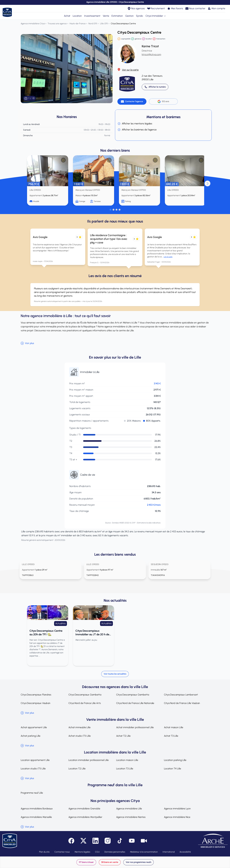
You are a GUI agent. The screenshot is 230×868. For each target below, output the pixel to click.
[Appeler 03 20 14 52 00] (155, 87)
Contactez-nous (62, 852)
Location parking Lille (175, 760)
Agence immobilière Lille (129, 809)
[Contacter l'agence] (132, 101)
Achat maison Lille (174, 727)
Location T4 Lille (172, 769)
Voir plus (27, 343)
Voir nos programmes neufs (138, 862)
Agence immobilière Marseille (36, 817)
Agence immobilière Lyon (177, 809)
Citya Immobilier (156, 16)
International (169, 852)
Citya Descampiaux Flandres (36, 695)
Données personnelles (115, 852)
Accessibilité (185, 852)
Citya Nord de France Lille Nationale (135, 703)
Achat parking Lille (31, 736)
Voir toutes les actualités (115, 674)
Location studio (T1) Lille (33, 769)
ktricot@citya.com (151, 54)
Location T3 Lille (125, 769)
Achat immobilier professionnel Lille (135, 727)
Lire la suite (168, 257)
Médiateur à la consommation (144, 852)
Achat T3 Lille (171, 736)
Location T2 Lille (77, 769)
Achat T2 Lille (123, 736)
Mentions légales (82, 852)
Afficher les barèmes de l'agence (137, 130)
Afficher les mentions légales (135, 124)
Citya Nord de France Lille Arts (85, 703)
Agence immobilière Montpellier (85, 817)
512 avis (163, 101)
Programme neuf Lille (32, 793)
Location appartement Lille (35, 760)
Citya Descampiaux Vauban (36, 703)
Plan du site (44, 852)
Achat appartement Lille (34, 727)
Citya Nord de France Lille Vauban (182, 703)
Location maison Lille (127, 760)
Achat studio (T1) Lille (80, 736)
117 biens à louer (86, 862)
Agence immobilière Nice (177, 817)
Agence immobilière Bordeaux (37, 809)
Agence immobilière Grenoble (84, 809)
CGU (97, 852)
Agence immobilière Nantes (131, 817)
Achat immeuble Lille (79, 727)
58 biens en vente (110, 862)
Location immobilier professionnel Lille (89, 760)
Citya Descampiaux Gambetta (85, 695)
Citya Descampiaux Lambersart (181, 695)
